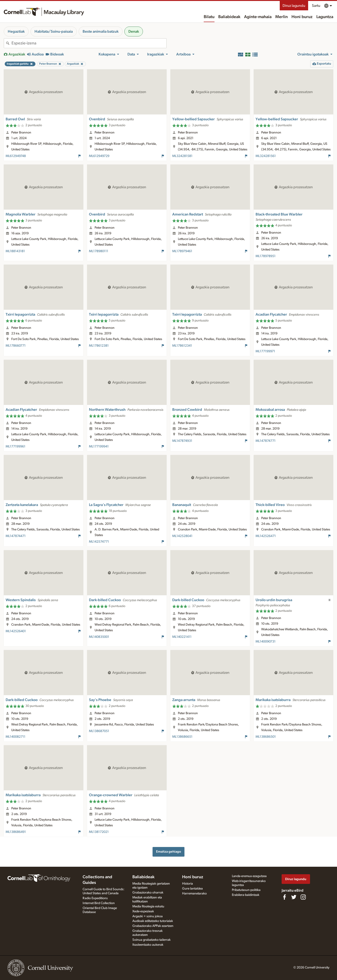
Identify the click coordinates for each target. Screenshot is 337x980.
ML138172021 (99, 832)
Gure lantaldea (192, 889)
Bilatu (209, 17)
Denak (134, 31)
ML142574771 (99, 542)
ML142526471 (266, 536)
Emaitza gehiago (168, 852)
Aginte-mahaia (258, 17)
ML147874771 (266, 441)
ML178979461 (182, 251)
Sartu (316, 6)
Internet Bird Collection (99, 903)
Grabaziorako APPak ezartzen (153, 926)
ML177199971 (265, 351)
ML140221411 (182, 637)
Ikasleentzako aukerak (148, 945)
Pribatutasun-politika (246, 890)
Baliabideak (229, 17)
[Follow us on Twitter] (294, 897)
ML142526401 (16, 631)
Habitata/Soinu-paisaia (54, 31)
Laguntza (325, 17)
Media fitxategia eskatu (148, 906)
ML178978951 (266, 256)
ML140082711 (15, 737)
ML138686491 (16, 832)
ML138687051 (99, 731)
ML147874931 (182, 441)
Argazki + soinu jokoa (147, 916)
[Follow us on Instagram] (303, 897)
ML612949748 (16, 156)
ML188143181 (15, 251)
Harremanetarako (194, 894)
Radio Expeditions (95, 898)
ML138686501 (266, 737)
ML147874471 (16, 536)
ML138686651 (182, 737)
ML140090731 (266, 642)
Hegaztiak (16, 31)
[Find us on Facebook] (284, 897)
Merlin (281, 17)
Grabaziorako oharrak (148, 893)
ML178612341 (182, 346)
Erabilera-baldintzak (246, 895)
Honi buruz (302, 17)
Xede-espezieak (143, 911)
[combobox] (89, 43)
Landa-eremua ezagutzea (249, 876)
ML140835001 (99, 637)
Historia (188, 884)
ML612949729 (99, 156)
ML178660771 (16, 346)
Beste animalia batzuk (101, 31)
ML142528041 (182, 536)
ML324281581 (182, 156)
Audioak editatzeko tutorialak (153, 921)
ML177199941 (99, 447)
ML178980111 (99, 251)
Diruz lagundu (294, 6)
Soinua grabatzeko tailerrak (151, 940)
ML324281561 (266, 156)
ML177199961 (15, 447)
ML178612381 (99, 346)
